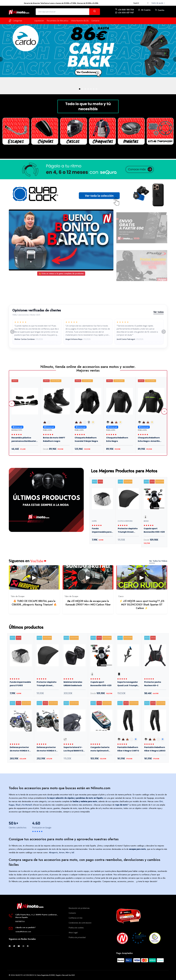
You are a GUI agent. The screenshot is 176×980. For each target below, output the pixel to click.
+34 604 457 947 (126, 13)
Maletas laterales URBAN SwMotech (73, 684)
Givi (161, 801)
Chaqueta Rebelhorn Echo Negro (117, 439)
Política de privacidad (77, 938)
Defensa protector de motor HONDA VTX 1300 (48, 749)
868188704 (20, 921)
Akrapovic (53, 853)
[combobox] (141, 3)
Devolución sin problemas (79, 908)
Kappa (12, 805)
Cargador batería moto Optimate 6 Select (100, 749)
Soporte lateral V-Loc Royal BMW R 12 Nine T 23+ (73, 749)
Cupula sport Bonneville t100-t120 (154, 530)
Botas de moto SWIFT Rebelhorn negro (54, 439)
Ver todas (159, 312)
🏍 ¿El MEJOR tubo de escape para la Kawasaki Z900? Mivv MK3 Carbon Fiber (88, 603)
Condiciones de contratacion (80, 923)
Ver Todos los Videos (158, 561)
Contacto (72, 913)
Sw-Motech (27, 805)
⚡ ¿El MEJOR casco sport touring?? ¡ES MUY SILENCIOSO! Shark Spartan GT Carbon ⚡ (142, 605)
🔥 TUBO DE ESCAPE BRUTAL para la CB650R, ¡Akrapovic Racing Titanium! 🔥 (34, 603)
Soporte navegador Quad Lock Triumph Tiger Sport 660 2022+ (128, 684)
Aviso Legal (73, 933)
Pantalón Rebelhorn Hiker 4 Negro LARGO (155, 749)
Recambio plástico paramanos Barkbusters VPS (24, 440)
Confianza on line (76, 918)
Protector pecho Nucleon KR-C (153, 684)
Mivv (68, 853)
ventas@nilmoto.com (23, 932)
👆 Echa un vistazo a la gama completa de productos (61, 274)
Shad (18, 805)
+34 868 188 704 (126, 10)
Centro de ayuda (157, 3)
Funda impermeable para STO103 (102, 531)
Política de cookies (76, 928)
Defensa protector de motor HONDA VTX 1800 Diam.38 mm (21, 749)
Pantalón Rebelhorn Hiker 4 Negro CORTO (128, 749)
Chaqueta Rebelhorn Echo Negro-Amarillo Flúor (149, 440)
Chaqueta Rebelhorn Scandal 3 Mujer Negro (86, 439)
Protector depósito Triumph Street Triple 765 (128, 531)
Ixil (73, 853)
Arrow (62, 853)
